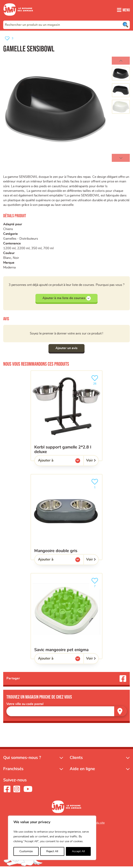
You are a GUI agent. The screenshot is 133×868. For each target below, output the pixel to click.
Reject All (52, 851)
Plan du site (97, 824)
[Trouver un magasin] (120, 713)
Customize (26, 851)
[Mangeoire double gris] (66, 518)
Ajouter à (54, 463)
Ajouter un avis (66, 349)
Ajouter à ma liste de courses (67, 299)
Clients (76, 759)
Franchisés (13, 770)
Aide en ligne (82, 770)
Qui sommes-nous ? (22, 759)
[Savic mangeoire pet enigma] (66, 617)
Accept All (78, 851)
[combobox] (66, 25)
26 (96, 381)
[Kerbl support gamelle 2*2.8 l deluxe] (66, 417)
